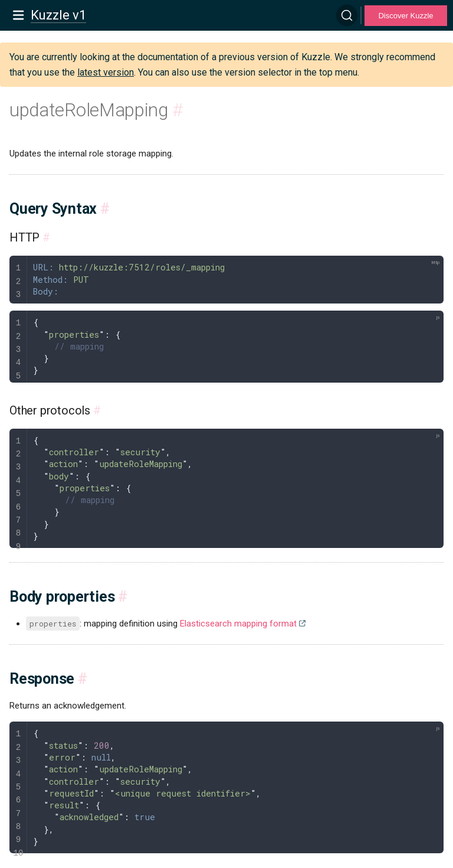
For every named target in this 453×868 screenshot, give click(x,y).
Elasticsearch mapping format (238, 624)
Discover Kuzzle (406, 16)
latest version (106, 72)
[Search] (347, 15)
